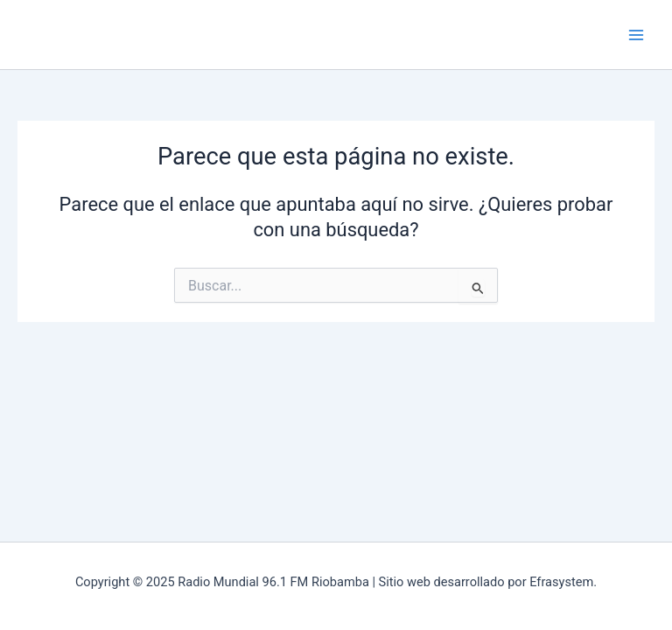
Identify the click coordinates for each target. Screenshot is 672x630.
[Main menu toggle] (636, 35)
